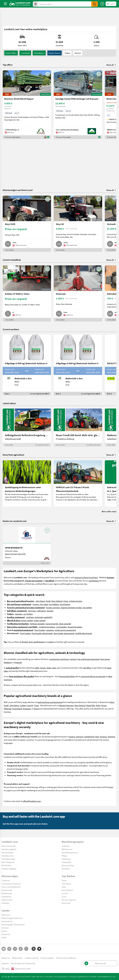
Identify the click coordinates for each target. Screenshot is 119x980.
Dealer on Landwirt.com (15, 521)
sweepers (50, 630)
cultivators (41, 611)
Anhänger (66, 869)
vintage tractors (76, 601)
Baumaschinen (68, 865)
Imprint (5, 963)
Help (5, 969)
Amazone (27, 709)
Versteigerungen (8, 859)
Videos (67, 53)
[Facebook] (15, 949)
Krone (104, 705)
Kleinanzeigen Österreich (12, 918)
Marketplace (39, 53)
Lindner (23, 705)
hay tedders (54, 604)
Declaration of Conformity (23, 963)
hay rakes (44, 604)
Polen (4, 937)
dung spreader (65, 624)
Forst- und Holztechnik (11, 887)
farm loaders (40, 630)
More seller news (109, 511)
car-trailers (28, 614)
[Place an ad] (102, 4)
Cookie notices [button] (32, 958)
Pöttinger (8, 709)
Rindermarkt (7, 890)
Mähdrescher (67, 849)
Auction (78, 53)
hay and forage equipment (88, 659)
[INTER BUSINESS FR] (27, 546)
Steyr (112, 702)
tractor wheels (27, 620)
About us (6, 958)
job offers (87, 668)
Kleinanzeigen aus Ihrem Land (18, 190)
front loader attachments (42, 633)
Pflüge (64, 856)
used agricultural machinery (86, 577)
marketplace (94, 581)
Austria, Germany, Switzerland (82, 737)
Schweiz (5, 928)
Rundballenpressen (70, 852)
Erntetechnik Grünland (11, 884)
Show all (111, 65)
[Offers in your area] (35, 4)
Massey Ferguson (66, 705)
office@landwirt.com (32, 801)
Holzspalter (66, 862)
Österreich (6, 915)
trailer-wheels (40, 620)
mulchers (30, 617)
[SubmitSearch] (95, 4)
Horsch (37, 709)
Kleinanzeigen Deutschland (13, 924)
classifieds (25, 53)
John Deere (40, 601)
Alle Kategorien (8, 862)
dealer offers (11, 53)
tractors (73, 659)
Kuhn (98, 705)
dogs (54, 668)
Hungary (103, 737)
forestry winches (53, 607)
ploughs (50, 611)
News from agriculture (13, 455)
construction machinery (59, 659)
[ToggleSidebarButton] (5, 4)
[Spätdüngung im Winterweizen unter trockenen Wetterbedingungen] (27, 483)
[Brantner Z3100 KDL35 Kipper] (27, 105)
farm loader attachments (64, 633)
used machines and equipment (50, 702)
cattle (37, 668)
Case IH (30, 705)
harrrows (32, 611)
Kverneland (17, 709)
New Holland (57, 601)
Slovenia (112, 737)
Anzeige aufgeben (9, 869)
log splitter (87, 607)
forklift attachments (84, 633)
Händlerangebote (9, 849)
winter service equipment (65, 630)
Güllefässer (66, 859)
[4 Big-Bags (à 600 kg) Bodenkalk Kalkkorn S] (27, 365)
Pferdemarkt (7, 893)
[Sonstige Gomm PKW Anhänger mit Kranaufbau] (78, 105)
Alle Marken (6, 865)
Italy (97, 737)
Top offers (8, 65)
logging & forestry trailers (71, 607)
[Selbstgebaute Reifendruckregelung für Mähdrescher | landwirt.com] (27, 428)
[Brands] (39, 949)
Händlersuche (7, 856)
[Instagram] (9, 949)
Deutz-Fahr (66, 903)
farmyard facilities (67, 676)
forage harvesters (75, 627)
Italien (4, 931)
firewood (18, 662)
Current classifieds (12, 260)
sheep (49, 668)
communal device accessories (93, 676)
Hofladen (5, 903)
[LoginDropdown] (111, 4)
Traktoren (66, 846)
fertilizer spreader (37, 624)
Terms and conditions (66, 958)
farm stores (105, 659)
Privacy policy (47, 958)
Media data (17, 958)
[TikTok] (21, 949)
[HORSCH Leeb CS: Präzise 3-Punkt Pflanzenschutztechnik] (78, 483)
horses (43, 668)
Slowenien (6, 934)
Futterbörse (6, 897)
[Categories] (34, 949)
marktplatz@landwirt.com (106, 977)
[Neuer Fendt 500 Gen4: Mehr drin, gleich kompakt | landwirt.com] (78, 428)
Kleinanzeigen (8, 852)
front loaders (26, 633)
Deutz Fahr (91, 705)
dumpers (19, 614)
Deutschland (7, 921)
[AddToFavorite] (48, 74)
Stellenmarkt (7, 900)
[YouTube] (4, 949)
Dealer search (55, 53)
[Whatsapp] (26, 949)
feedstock (8, 662)
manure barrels (52, 624)
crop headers (61, 627)
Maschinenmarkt (9, 846)
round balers (65, 604)
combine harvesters (47, 627)
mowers (36, 604)
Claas (66, 601)
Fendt (48, 601)
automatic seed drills (44, 617)
